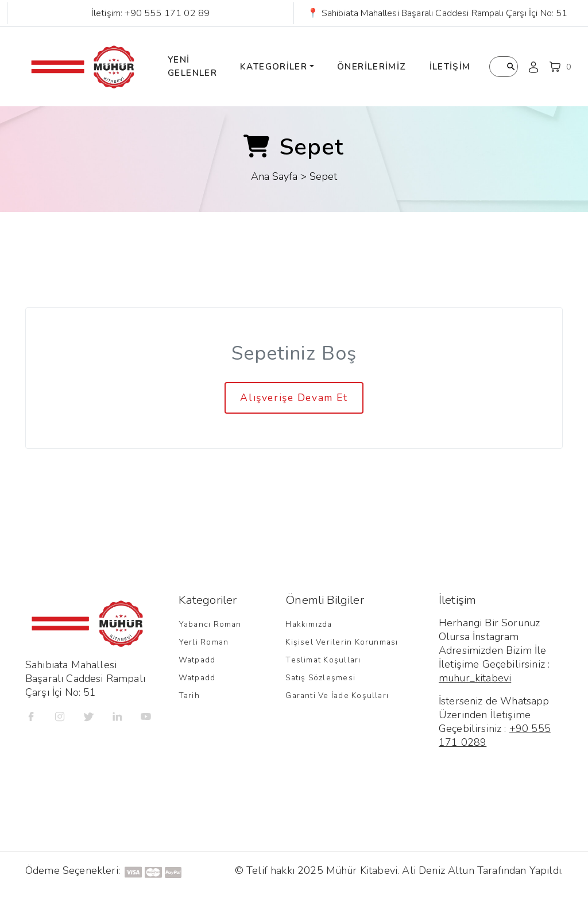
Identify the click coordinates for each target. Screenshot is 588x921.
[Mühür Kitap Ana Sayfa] (83, 67)
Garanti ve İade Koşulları (337, 695)
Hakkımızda (309, 624)
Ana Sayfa (274, 176)
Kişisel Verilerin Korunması (342, 642)
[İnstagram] (60, 716)
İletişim (450, 67)
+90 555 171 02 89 (167, 13)
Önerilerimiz (372, 67)
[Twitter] (88, 716)
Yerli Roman (204, 642)
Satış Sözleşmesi (320, 678)
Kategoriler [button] (274, 67)
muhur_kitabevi (475, 678)
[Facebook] (31, 716)
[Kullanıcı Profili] (533, 67)
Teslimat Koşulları (323, 660)
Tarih (189, 695)
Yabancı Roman (210, 624)
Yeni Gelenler (192, 66)
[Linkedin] (117, 716)
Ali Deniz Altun (438, 870)
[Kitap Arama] (504, 67)
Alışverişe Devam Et (294, 398)
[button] (560, 67)
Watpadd (197, 660)
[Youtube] (146, 716)
